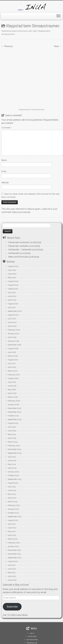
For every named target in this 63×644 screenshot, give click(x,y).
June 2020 (12, 307)
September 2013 (15, 464)
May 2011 (12, 557)
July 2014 (12, 442)
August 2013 (13, 468)
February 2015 (14, 431)
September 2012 (15, 501)
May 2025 (12, 262)
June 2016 (12, 371)
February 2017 (14, 360)
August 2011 (13, 546)
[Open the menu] (58, 16)
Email (4, 156)
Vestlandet (14, 238)
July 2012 (12, 509)
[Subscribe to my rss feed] (4, 637)
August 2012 (13, 505)
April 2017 (12, 352)
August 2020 (13, 300)
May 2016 (12, 374)
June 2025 (12, 259)
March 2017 (13, 356)
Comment (6, 112)
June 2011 (12, 554)
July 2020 (12, 304)
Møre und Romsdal (18, 242)
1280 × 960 (32, 31)
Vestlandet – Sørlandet (20, 235)
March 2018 (13, 341)
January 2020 (13, 318)
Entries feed (32, 621)
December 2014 (14, 434)
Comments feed (32, 625)
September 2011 (14, 543)
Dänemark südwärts (18, 231)
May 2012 (12, 516)
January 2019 (13, 326)
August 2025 (13, 251)
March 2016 (13, 382)
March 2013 (13, 487)
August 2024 (13, 266)
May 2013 (12, 479)
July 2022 (12, 277)
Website (5, 167)
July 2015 (12, 412)
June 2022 (12, 281)
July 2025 (12, 255)
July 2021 (12, 292)
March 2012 (13, 524)
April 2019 (12, 322)
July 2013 (12, 472)
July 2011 (12, 550)
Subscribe (12, 592)
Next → (58, 46)
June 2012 (12, 513)
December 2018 (14, 330)
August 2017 (13, 345)
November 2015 (14, 397)
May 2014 (12, 449)
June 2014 (12, 445)
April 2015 (12, 423)
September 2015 (15, 404)
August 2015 (13, 408)
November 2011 (14, 539)
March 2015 (13, 427)
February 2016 (14, 386)
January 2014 (13, 457)
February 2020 (14, 315)
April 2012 (12, 520)
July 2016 (12, 367)
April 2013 (12, 483)
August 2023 (13, 270)
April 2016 (12, 378)
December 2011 (14, 535)
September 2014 (15, 438)
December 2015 (14, 393)
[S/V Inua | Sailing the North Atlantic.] (31, 6)
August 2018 (13, 333)
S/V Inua (15, 641)
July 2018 (12, 337)
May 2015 (12, 419)
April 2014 (12, 453)
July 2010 (12, 561)
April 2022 (12, 285)
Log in (32, 618)
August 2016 (13, 363)
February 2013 (14, 490)
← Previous (7, 46)
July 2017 (12, 348)
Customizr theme (51, 641)
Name (4, 145)
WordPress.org (32, 628)
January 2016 (13, 389)
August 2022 (13, 274)
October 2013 (13, 460)
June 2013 (12, 475)
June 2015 (12, 416)
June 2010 (12, 565)
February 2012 (14, 528)
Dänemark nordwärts (19, 227)
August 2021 (13, 289)
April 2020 (12, 311)
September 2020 (15, 296)
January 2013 (13, 494)
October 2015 (13, 401)
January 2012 (13, 531)
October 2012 (13, 498)
